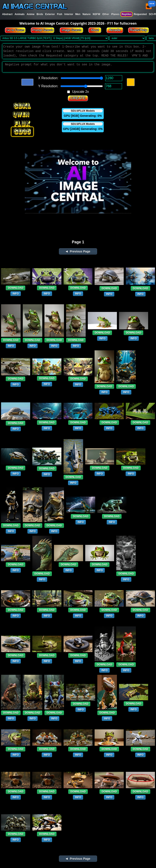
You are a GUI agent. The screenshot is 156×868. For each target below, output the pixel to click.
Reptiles (127, 14)
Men (78, 14)
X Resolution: (48, 78)
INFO (16, 294)
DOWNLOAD (16, 288)
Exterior (50, 14)
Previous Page (80, 251)
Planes (115, 14)
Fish (60, 14)
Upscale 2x (80, 92)
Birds (40, 14)
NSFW (96, 14)
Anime (30, 14)
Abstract (7, 14)
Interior (69, 14)
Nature (87, 14)
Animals (20, 14)
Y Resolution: (48, 86)
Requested (140, 14)
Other (106, 14)
